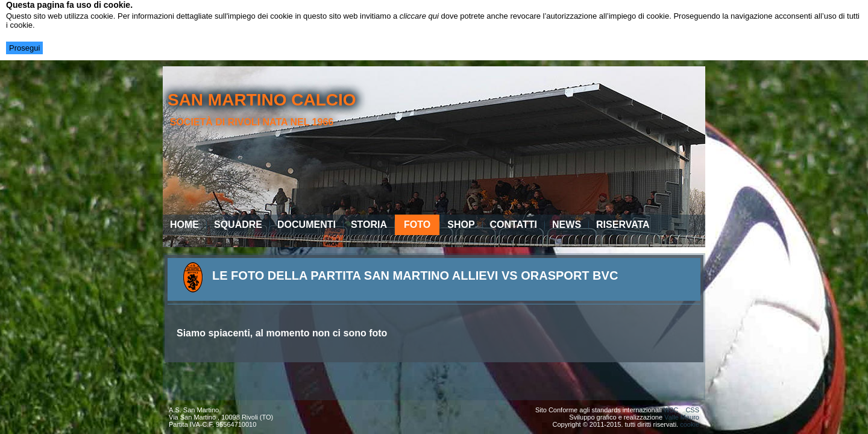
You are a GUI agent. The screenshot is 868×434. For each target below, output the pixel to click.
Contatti (514, 225)
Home (184, 225)
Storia (369, 225)
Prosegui (24, 48)
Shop (461, 225)
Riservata (623, 225)
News (567, 225)
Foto (417, 225)
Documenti (307, 225)
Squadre (238, 225)
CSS (692, 410)
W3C (671, 410)
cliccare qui (419, 16)
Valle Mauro (682, 417)
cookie (690, 424)
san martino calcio (262, 100)
